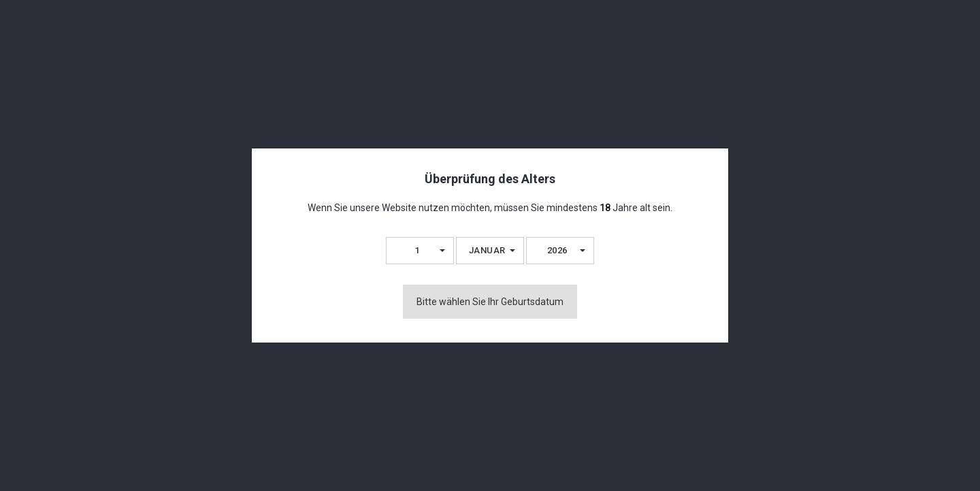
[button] (420, 251)
